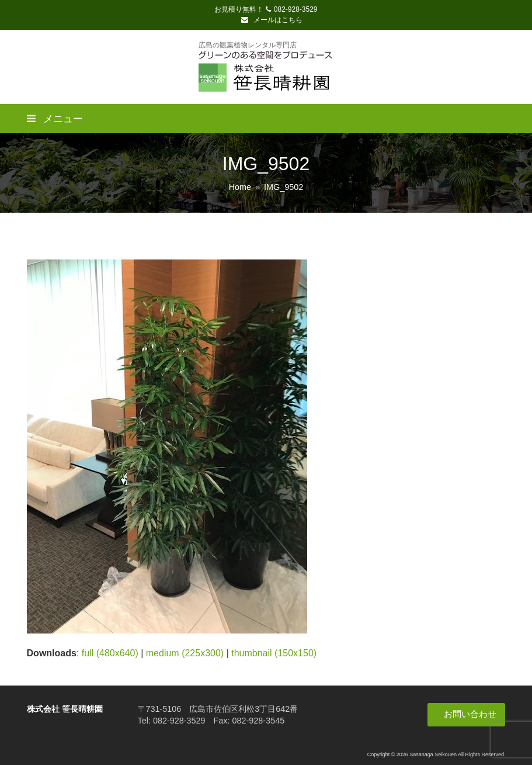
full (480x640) (110, 653)
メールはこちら (272, 20)
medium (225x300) (185, 653)
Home (240, 187)
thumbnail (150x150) (274, 653)
